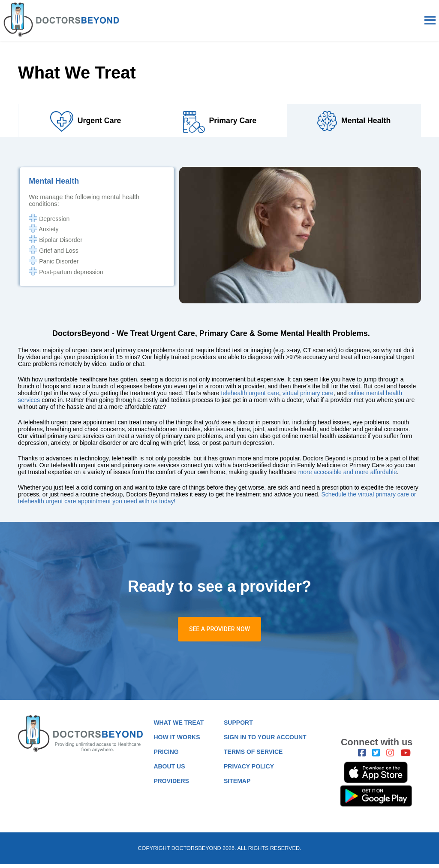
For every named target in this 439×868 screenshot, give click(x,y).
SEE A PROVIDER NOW (219, 633)
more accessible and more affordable (348, 475)
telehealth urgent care (250, 396)
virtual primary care (308, 396)
